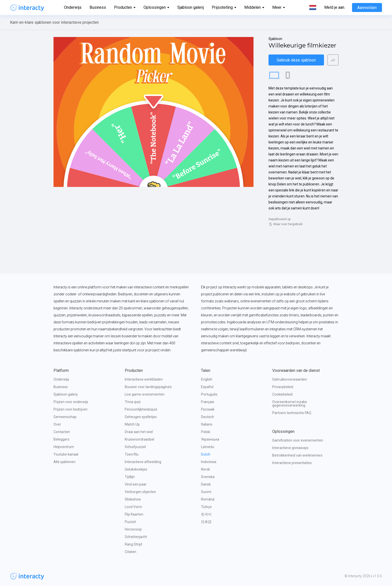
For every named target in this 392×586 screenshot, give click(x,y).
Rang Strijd (133, 544)
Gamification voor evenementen (298, 440)
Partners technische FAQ (292, 413)
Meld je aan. (335, 7)
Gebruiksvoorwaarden (290, 379)
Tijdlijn (130, 477)
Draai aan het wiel (139, 432)
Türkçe (206, 507)
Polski (206, 432)
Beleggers (61, 439)
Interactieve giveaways (290, 448)
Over (57, 424)
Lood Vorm (133, 507)
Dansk (206, 484)
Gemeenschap (65, 417)
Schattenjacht (136, 537)
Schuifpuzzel (135, 447)
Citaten (130, 552)
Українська (210, 439)
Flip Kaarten (134, 514)
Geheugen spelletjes (141, 417)
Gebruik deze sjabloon (296, 60)
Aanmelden (367, 8)
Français (208, 402)
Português (209, 394)
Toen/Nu (132, 454)
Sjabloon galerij (190, 7)
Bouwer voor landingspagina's (148, 387)
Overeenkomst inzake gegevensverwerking (290, 404)
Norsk (205, 469)
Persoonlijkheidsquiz (141, 409)
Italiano (207, 424)
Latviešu (208, 447)
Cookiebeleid (282, 394)
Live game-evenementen (145, 394)
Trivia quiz (133, 402)
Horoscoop (133, 529)
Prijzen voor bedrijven (70, 409)
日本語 (206, 522)
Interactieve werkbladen (144, 379)
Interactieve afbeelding (143, 462)
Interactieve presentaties (292, 463)
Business (98, 7)
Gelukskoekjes (136, 469)
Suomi (206, 492)
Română (208, 499)
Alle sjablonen (64, 462)
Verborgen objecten (140, 492)
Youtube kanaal (66, 454)
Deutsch (207, 417)
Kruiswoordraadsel (139, 439)
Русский (208, 409)
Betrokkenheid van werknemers (297, 455)
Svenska (208, 477)
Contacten (62, 432)
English (207, 379)
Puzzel (130, 522)
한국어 (206, 514)
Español (207, 387)
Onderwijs (73, 7)
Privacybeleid (283, 387)
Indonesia (209, 462)
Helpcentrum (64, 447)
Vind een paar (136, 484)
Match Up (132, 424)
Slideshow (133, 499)
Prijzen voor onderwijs (71, 402)
